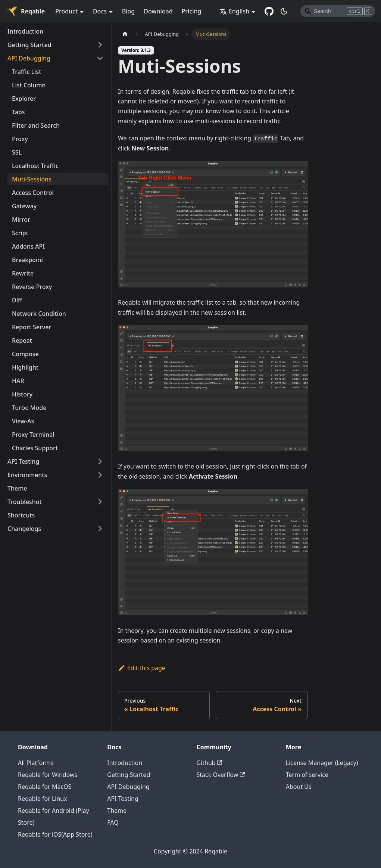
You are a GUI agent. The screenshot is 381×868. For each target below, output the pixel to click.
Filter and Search (36, 125)
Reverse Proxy (32, 287)
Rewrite (23, 273)
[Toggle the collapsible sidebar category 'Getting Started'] (100, 45)
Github (210, 763)
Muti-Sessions (32, 179)
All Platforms (36, 763)
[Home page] (125, 34)
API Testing (23, 461)
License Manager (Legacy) (322, 763)
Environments (27, 475)
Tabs (18, 112)
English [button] (234, 11)
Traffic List (26, 72)
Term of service (307, 775)
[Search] (338, 11)
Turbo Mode (29, 408)
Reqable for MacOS (45, 787)
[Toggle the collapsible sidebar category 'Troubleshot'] (100, 502)
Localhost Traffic (35, 166)
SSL (17, 152)
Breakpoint (28, 260)
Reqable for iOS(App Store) (55, 834)
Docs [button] (100, 11)
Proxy (20, 139)
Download (158, 11)
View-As (23, 421)
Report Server (32, 327)
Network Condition (39, 314)
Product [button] (66, 11)
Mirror (21, 220)
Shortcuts (21, 515)
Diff (17, 300)
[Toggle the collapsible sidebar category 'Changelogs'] (100, 529)
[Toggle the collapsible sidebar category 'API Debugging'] (100, 58)
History (22, 394)
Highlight (25, 367)
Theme (17, 488)
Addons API (28, 246)
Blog (128, 11)
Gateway (24, 206)
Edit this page (142, 668)
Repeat (22, 340)
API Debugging (29, 58)
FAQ (113, 822)
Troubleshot (25, 502)
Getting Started (29, 45)
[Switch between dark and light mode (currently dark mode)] (284, 11)
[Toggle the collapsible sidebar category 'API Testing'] (100, 461)
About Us (299, 787)
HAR (18, 381)
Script (20, 233)
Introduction (25, 31)
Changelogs (24, 529)
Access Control (33, 193)
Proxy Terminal (33, 435)
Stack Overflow (221, 775)
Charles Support (35, 448)
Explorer (24, 99)
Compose (25, 354)
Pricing (192, 11)
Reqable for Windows (48, 775)
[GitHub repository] (269, 11)
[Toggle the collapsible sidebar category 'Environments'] (100, 475)
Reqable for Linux (43, 799)
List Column (29, 85)
